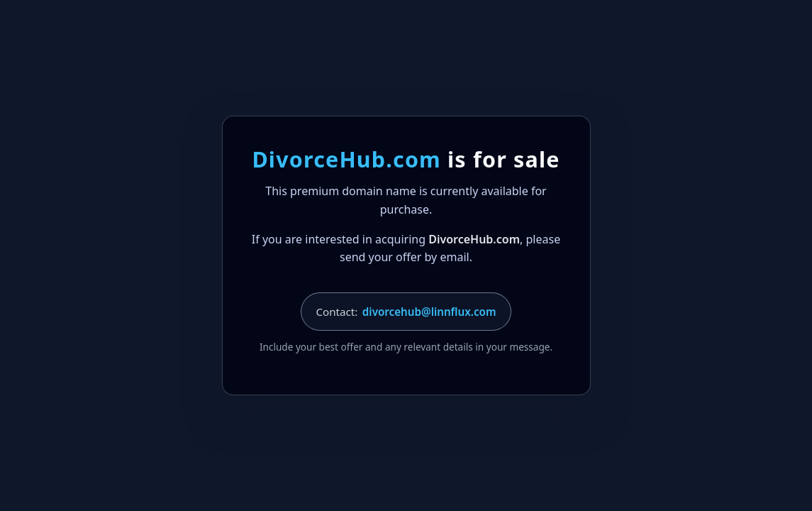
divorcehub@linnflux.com (429, 312)
